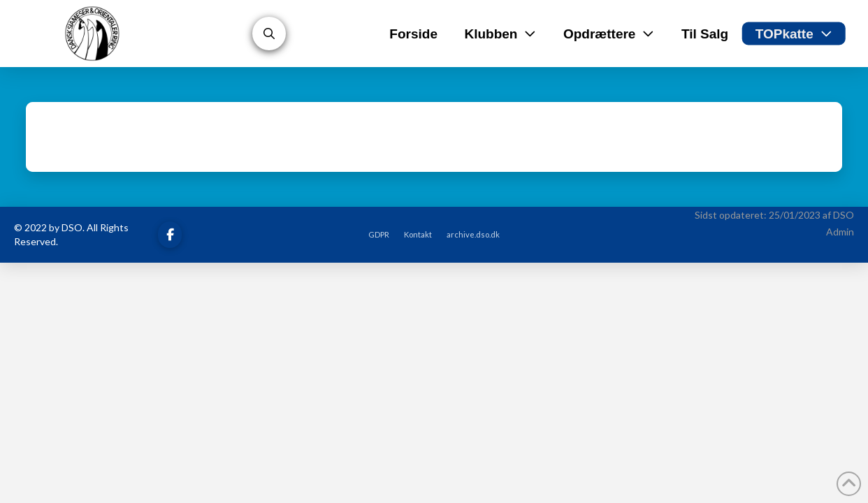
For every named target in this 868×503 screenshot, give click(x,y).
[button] (269, 34)
